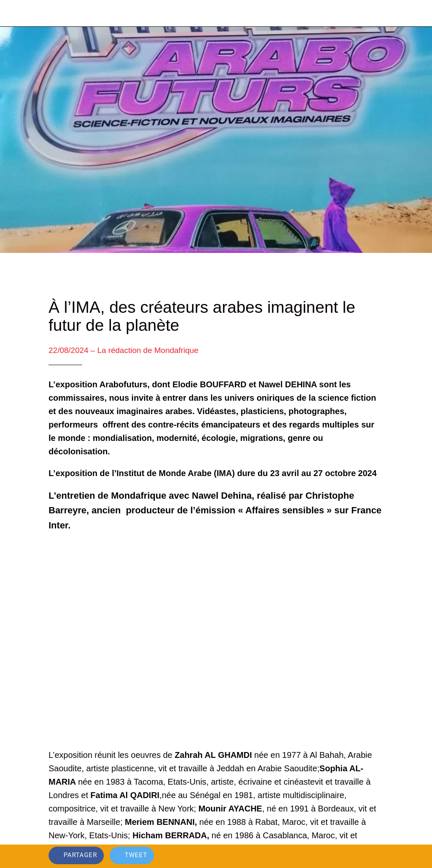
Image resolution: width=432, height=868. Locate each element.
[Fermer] (13, 13)
